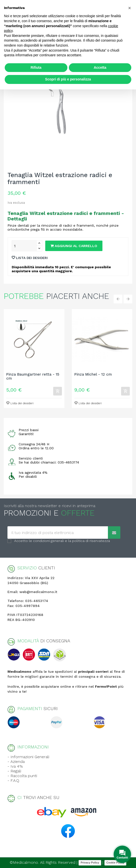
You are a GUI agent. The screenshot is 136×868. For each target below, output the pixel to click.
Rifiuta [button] (36, 67)
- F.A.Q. (14, 780)
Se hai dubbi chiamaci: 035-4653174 (49, 462)
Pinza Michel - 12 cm (93, 374)
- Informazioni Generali (28, 757)
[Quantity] (24, 246)
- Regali (14, 771)
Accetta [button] (100, 67)
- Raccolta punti (22, 776)
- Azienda (16, 762)
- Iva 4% (15, 766)
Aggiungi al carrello (74, 246)
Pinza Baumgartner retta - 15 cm (33, 377)
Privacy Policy (90, 863)
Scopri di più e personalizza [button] (68, 79)
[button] (130, 8)
